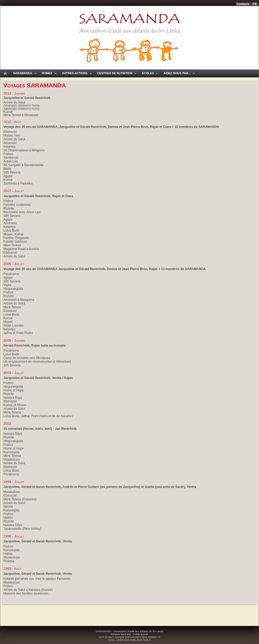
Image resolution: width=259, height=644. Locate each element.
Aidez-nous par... (178, 73)
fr (255, 4)
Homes (48, 73)
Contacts (243, 4)
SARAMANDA (23, 73)
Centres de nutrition (115, 73)
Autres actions (75, 73)
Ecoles (149, 73)
